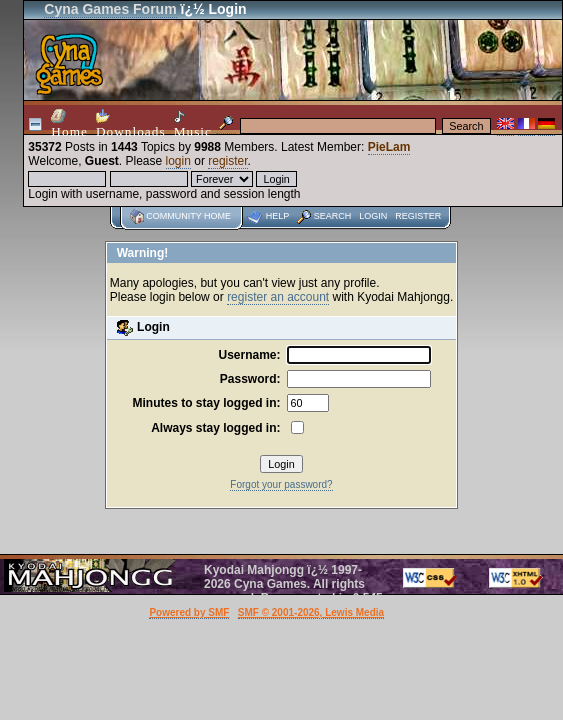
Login (373, 216)
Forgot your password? (281, 484)
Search (333, 216)
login (178, 161)
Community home (188, 216)
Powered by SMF (189, 612)
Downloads (131, 124)
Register (418, 216)
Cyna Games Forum (110, 9)
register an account (278, 297)
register (227, 161)
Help (278, 216)
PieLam (389, 147)
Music (193, 124)
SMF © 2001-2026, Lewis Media (311, 612)
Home (69, 124)
